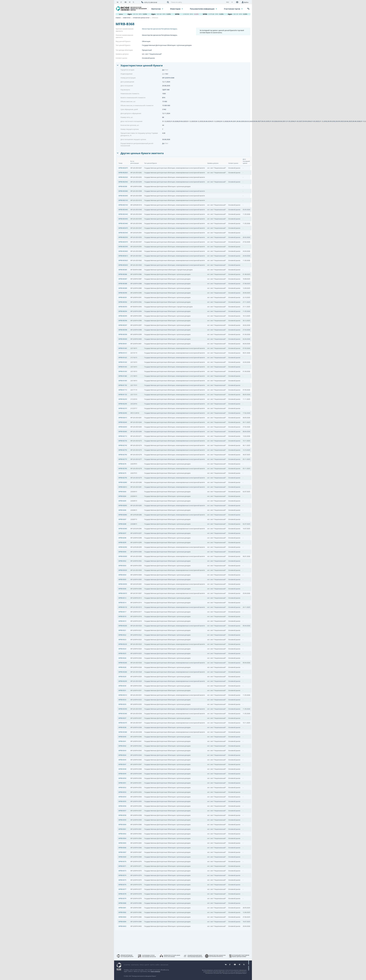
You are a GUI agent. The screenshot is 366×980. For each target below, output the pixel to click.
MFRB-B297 (122, 533)
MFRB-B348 (122, 769)
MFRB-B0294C (123, 182)
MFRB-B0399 (123, 334)
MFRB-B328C (123, 672)
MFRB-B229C (123, 404)
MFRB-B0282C (123, 173)
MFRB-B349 (122, 774)
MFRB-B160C (123, 348)
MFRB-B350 (122, 778)
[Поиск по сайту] (197, 2)
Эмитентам (156, 9)
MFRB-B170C (123, 385)
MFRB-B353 (122, 792)
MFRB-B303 (122, 566)
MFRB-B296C (123, 529)
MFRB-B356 (122, 806)
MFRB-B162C (123, 358)
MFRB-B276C (123, 455)
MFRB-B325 (122, 653)
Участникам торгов (232, 9)
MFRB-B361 (122, 829)
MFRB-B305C (123, 584)
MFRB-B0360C (123, 251)
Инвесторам (175, 9)
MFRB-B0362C (123, 260)
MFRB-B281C (123, 487)
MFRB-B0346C (123, 223)
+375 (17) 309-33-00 (150, 2)
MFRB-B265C (123, 427)
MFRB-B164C (123, 367)
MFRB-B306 (122, 589)
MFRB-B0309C (123, 196)
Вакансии (164, 965)
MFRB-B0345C (123, 219)
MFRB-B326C (123, 663)
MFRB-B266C (123, 431)
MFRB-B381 (122, 908)
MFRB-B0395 (123, 316)
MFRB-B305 (122, 579)
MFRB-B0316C (123, 205)
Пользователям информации (202, 9)
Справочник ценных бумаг (141, 18)
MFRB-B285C (123, 505)
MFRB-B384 (122, 922)
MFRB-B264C (123, 422)
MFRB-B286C (123, 515)
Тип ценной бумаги (123, 45)
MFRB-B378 (122, 894)
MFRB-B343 (122, 751)
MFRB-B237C (123, 408)
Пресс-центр (144, 965)
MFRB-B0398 (123, 330)
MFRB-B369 (122, 857)
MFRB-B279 (122, 473)
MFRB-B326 (122, 658)
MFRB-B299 (122, 542)
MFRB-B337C (123, 723)
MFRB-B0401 (123, 344)
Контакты (135, 965)
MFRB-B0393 (123, 307)
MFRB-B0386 (123, 274)
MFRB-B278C (123, 468)
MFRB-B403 (122, 926)
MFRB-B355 (122, 801)
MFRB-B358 (122, 815)
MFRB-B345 (122, 760)
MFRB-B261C (123, 418)
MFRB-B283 (122, 492)
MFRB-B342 (122, 746)
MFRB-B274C (123, 445)
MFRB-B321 (122, 630)
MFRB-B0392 (123, 302)
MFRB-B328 (122, 667)
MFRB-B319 (122, 621)
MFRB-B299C (123, 547)
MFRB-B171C (123, 390)
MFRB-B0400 (123, 339)
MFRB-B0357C (123, 242)
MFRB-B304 (122, 575)
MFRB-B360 (122, 824)
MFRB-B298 (122, 538)
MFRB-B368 (155, 18)
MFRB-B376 (122, 885)
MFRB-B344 (122, 755)
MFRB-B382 (122, 912)
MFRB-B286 (122, 510)
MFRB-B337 (122, 718)
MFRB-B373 (122, 871)
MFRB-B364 (122, 838)
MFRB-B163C (123, 362)
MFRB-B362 (122, 834)
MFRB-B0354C (123, 233)
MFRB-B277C (123, 459)
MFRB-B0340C (123, 210)
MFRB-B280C (123, 482)
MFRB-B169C (123, 381)
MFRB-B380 (122, 903)
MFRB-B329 (122, 677)
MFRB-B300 (122, 552)
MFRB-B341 (122, 741)
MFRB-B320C (123, 626)
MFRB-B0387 (123, 279)
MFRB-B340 (122, 737)
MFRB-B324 (122, 649)
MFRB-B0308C (123, 191)
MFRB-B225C (123, 399)
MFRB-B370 (122, 861)
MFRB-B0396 (123, 321)
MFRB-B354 (122, 797)
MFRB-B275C (123, 450)
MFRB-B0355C (123, 237)
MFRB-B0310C (123, 200)
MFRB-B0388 (123, 284)
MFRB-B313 (122, 598)
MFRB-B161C (123, 353)
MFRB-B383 (122, 917)
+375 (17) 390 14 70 (150, 970)
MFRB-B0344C (123, 214)
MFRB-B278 (122, 464)
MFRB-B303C (123, 570)
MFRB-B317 (122, 612)
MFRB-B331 (122, 690)
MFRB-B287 (122, 519)
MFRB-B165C (123, 371)
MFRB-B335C (123, 709)
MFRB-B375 (122, 880)
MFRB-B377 (122, 889)
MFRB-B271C (123, 436)
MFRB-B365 (122, 843)
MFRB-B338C (123, 732)
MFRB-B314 (122, 603)
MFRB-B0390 (123, 293)
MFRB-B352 (122, 788)
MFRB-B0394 (123, 311)
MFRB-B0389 (123, 288)
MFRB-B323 (122, 640)
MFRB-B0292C (123, 177)
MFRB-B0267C (123, 168)
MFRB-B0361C (123, 256)
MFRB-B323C (123, 644)
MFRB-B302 (122, 561)
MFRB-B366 (122, 848)
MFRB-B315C (123, 607)
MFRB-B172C (123, 394)
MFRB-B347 (122, 764)
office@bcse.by (165, 970)
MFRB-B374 (122, 875)
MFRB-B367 (122, 852)
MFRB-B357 (122, 811)
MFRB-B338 (122, 727)
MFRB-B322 (122, 635)
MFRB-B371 (122, 866)
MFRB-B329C (123, 681)
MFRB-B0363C (123, 265)
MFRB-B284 (122, 496)
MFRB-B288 (122, 524)
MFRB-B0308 (123, 186)
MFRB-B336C (123, 714)
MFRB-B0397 (123, 325)
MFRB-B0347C (123, 228)
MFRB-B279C (123, 478)
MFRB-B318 (122, 616)
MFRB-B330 (122, 686)
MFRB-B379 (122, 898)
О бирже (127, 965)
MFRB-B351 (122, 783)
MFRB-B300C (123, 556)
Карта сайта (155, 965)
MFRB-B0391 (123, 297)
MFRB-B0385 (123, 270)
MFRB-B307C (123, 593)
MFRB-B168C (123, 376)
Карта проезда (155, 971)
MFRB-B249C (123, 413)
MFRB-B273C (123, 441)
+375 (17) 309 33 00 (135, 970)
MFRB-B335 (122, 704)
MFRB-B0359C (123, 247)
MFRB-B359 (122, 820)
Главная (118, 18)
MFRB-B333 (122, 700)
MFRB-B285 (122, 501)
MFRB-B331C (123, 695)
